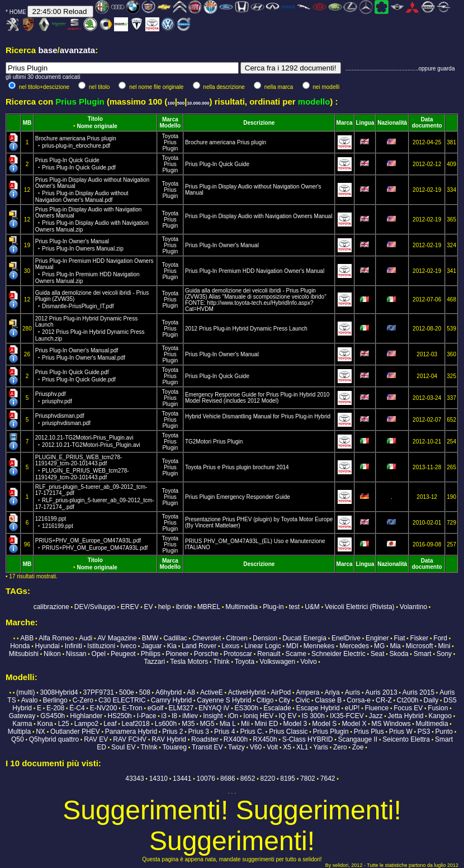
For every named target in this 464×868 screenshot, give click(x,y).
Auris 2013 (381, 692)
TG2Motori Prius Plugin (214, 442)
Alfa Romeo (56, 638)
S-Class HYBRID (308, 739)
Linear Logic (262, 646)
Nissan (76, 654)
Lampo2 (86, 724)
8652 (248, 779)
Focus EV (408, 708)
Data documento (427, 122)
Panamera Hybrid (131, 732)
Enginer (377, 638)
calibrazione (51, 607)
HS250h (119, 716)
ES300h (246, 708)
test (294, 607)
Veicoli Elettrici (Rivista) (360, 607)
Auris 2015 (418, 692)
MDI (292, 646)
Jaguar (152, 646)
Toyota (170, 136)
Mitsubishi (24, 654)
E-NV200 (104, 708)
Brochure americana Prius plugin (226, 142)
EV (149, 607)
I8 (174, 716)
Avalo (30, 700)
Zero (340, 747)
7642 (328, 779)
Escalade (277, 708)
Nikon (52, 654)
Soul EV (123, 747)
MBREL (209, 607)
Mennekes (319, 646)
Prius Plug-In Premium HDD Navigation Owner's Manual (255, 271)
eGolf (156, 708)
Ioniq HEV (258, 716)
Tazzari (154, 662)
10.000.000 (198, 103)
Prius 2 (172, 732)
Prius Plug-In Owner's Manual (222, 245)
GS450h (53, 716)
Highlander (86, 716)
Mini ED (266, 724)
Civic (302, 700)
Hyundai (48, 646)
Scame (296, 654)
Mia (395, 646)
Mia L (228, 724)
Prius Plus (369, 732)
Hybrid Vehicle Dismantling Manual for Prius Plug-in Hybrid (258, 416)
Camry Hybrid (171, 700)
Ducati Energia (304, 638)
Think (221, 662)
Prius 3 (199, 732)
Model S (324, 724)
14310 (158, 779)
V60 (256, 747)
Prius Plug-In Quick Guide (217, 164)
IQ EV (287, 716)
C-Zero (83, 700)
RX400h (236, 739)
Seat (378, 654)
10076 (206, 779)
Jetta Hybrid (405, 716)
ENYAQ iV (214, 708)
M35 (188, 724)
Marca (170, 119)
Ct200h (408, 700)
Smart (423, 654)
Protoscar (238, 654)
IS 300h (313, 716)
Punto (444, 732)
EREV (130, 607)
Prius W (401, 732)
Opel (99, 654)
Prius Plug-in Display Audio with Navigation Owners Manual (92, 220)
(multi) (25, 692)
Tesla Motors (189, 662)
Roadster (205, 739)
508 (145, 692)
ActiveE (212, 692)
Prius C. (252, 732)
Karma (22, 724)
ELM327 (181, 708)
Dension (265, 638)
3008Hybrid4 (59, 692)
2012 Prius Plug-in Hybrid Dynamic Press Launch (90, 329)
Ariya (332, 692)
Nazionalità (392, 123)
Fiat (399, 638)
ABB (27, 638)
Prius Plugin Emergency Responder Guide (238, 497)
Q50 (18, 739)
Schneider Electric (338, 654)
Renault (269, 654)
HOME (18, 12)
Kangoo (440, 716)
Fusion (438, 708)
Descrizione (259, 123)
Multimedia (242, 607)
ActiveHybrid (247, 692)
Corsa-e (359, 700)
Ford (440, 638)
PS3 (424, 732)
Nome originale (97, 126)
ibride (184, 607)
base (48, 50)
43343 (134, 779)
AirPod (281, 692)
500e (127, 692)
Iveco (128, 646)
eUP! (352, 708)
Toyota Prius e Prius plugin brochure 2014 (237, 467)
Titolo (95, 119)
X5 (287, 747)
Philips (151, 654)
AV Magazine (117, 638)
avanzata (77, 50)
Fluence (377, 708)
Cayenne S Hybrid (224, 700)
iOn (233, 716)
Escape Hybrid (318, 708)
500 (181, 103)
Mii (245, 724)
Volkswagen (277, 662)
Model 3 (295, 724)
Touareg (175, 747)
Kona (45, 724)
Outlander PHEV (75, 732)
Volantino (413, 607)
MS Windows (391, 724)
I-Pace (147, 716)
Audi (86, 638)
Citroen (237, 638)
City (284, 700)
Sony (444, 654)
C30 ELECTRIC (122, 700)
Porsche (206, 654)
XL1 (302, 747)
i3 (164, 716)
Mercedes (354, 646)
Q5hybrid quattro (54, 739)
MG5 (207, 724)
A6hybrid (169, 692)
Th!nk (149, 747)
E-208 (55, 708)
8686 (228, 779)
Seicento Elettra (406, 739)
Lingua (365, 123)
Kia (172, 646)
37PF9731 (99, 692)
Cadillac (175, 638)
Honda (20, 646)
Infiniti (74, 646)
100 (171, 103)
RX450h (265, 739)
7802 (308, 779)
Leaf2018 (136, 724)
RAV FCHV (130, 739)
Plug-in (273, 607)
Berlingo (55, 700)
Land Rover (199, 646)
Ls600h (166, 724)
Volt (272, 747)
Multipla (19, 732)
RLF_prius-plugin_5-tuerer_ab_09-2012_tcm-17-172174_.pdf (95, 497)
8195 (288, 779)
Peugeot (123, 654)
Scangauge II (358, 739)
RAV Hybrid (169, 739)
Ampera (307, 692)
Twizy (236, 747)
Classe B (328, 700)
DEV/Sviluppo (95, 607)
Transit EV (207, 747)
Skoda (399, 654)
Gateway (22, 716)
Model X (354, 724)
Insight (213, 716)
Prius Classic (288, 732)
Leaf (110, 724)
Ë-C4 (77, 708)
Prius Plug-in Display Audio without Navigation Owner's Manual (93, 190)
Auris (352, 692)
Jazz (376, 716)
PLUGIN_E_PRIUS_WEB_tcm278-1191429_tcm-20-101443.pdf (82, 467)
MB (27, 123)
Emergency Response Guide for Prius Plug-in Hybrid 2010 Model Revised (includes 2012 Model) (257, 398)
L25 (64, 724)
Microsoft (420, 646)
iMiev (190, 716)
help (165, 607)
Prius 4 (224, 732)
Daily (431, 700)
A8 (191, 692)
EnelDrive (346, 638)
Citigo (265, 700)
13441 (182, 779)
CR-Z (384, 700)
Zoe (358, 747)
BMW (150, 638)
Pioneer (177, 654)
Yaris (320, 747)
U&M (312, 607)
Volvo (308, 662)
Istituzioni (101, 646)
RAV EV (96, 739)
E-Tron (132, 708)
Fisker (420, 638)
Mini (444, 646)
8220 (268, 779)
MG (379, 646)
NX (41, 732)
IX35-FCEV (347, 716)
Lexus (230, 646)
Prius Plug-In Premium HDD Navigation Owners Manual (94, 271)
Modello (170, 126)
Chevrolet (207, 638)
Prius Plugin (170, 145)
